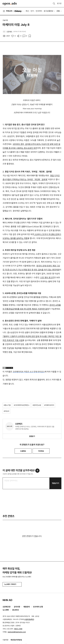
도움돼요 (23, 451)
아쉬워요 (41, 451)
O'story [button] (19, 11)
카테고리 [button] (7, 11)
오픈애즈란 (7, 607)
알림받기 (32, 436)
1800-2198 (18, 629)
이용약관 (5, 640)
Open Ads (10, 4)
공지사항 (17, 607)
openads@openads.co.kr (17, 632)
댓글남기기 (55, 483)
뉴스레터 (6, 610)
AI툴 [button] (58, 11)
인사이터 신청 (38, 607)
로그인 (59, 3)
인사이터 (39, 11)
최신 (27, 11)
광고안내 (15, 610)
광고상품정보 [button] (48, 11)
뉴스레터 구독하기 (12, 584)
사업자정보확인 (29, 619)
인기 (32, 11)
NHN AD (7, 600)
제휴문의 (27, 607)
